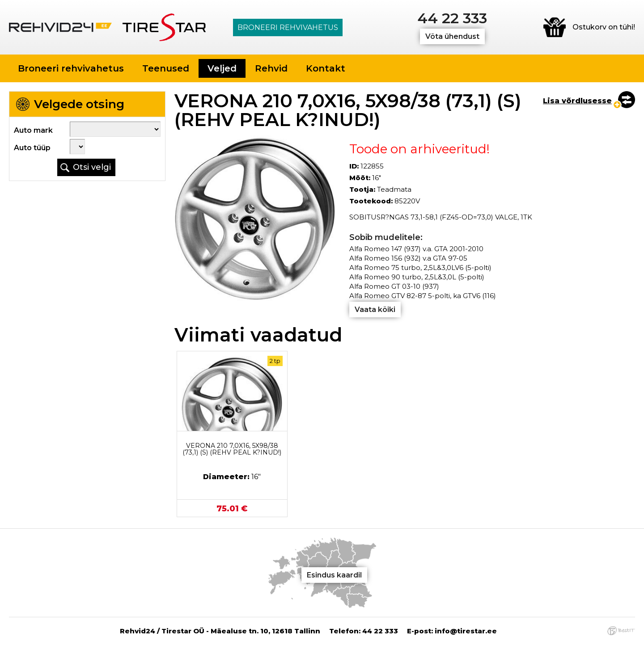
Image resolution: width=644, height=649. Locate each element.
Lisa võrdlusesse (577, 101)
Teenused (166, 68)
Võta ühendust (452, 36)
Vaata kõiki (375, 310)
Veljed (222, 68)
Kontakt (326, 68)
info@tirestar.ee (466, 631)
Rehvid (271, 68)
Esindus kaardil (334, 575)
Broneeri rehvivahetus (288, 27)
